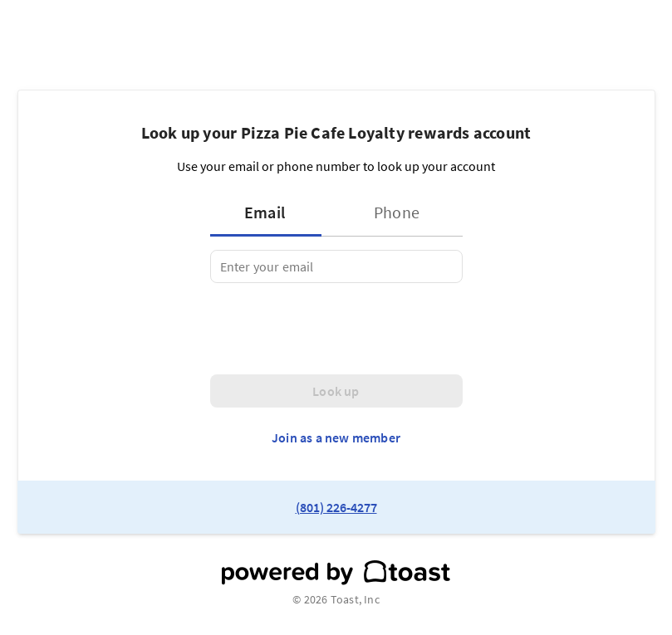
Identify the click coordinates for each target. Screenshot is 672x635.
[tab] (271, 212)
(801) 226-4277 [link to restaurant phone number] (336, 507)
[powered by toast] (336, 573)
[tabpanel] (336, 266)
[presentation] (336, 329)
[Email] (336, 266)
